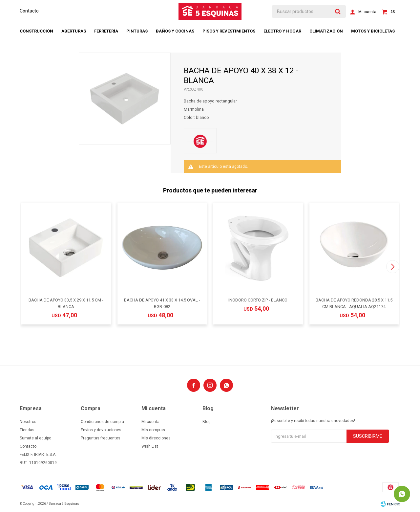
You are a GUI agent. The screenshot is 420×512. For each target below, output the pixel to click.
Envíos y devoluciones (101, 430)
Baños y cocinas (175, 31)
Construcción (36, 31)
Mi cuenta (150, 422)
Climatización (326, 31)
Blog (207, 422)
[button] (393, 267)
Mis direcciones (156, 438)
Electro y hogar (282, 31)
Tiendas (27, 430)
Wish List (150, 446)
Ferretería (106, 31)
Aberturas (74, 31)
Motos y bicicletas (373, 31)
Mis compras (153, 430)
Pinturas (137, 31)
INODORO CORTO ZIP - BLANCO (258, 300)
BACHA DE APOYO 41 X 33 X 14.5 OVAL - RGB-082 (162, 303)
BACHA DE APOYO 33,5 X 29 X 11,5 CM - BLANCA (66, 303)
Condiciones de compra (102, 422)
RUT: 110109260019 (38, 463)
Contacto (29, 11)
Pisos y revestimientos (229, 31)
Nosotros (28, 422)
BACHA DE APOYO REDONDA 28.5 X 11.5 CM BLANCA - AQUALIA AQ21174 (354, 303)
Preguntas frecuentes (101, 438)
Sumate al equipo (35, 438)
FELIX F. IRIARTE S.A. (38, 455)
